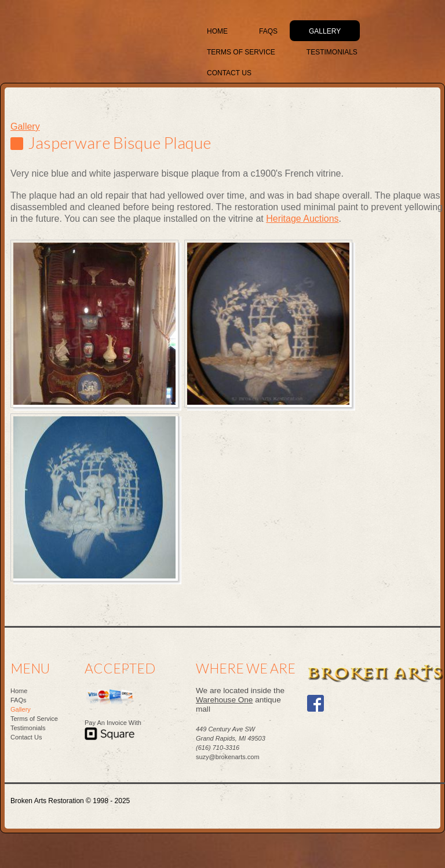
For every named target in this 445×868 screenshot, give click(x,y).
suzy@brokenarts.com (228, 757)
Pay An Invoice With (113, 723)
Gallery (25, 127)
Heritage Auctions (302, 219)
